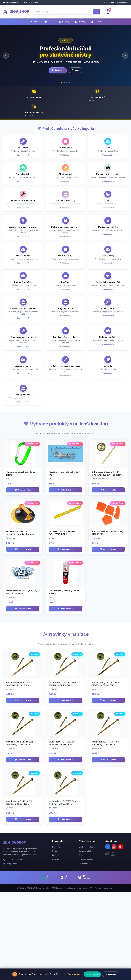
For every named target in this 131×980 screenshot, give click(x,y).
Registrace (122, 2)
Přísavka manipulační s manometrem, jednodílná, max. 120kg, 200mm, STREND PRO (20, 594)
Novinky (80, 22)
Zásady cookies (85, 951)
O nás (49, 22)
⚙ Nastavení (111, 974)
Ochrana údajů (85, 939)
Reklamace (83, 943)
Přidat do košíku (23, 542)
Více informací (74, 974)
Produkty (64, 22)
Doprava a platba (86, 947)
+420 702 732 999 (29, 2)
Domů (34, 22)
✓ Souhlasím (92, 974)
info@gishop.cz (11, 2)
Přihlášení (109, 2)
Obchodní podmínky (87, 935)
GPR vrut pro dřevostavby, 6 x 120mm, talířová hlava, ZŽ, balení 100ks (107, 527)
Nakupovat (57, 70)
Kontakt (96, 22)
